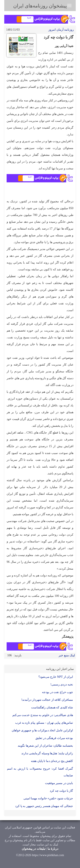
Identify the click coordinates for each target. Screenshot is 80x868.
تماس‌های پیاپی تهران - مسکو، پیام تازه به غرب (44, 723)
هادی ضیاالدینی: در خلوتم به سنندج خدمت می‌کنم (43, 715)
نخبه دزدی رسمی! (62, 684)
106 (9, 655)
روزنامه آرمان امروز (61, 30)
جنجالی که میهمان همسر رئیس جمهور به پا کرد (44, 806)
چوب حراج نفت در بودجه (57, 692)
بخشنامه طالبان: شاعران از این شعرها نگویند (45, 746)
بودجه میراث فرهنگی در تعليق (54, 738)
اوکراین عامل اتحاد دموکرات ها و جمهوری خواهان (42, 730)
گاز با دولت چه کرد (61, 791)
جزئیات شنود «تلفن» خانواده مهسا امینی (48, 798)
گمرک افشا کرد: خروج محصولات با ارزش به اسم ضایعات (40, 772)
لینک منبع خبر (67, 655)
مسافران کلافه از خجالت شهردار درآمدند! (47, 700)
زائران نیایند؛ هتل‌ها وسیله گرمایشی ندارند (47, 753)
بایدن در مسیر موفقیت (59, 783)
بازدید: (18, 655)
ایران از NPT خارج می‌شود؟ (56, 677)
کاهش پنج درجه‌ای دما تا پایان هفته (52, 761)
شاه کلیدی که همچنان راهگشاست (52, 707)
